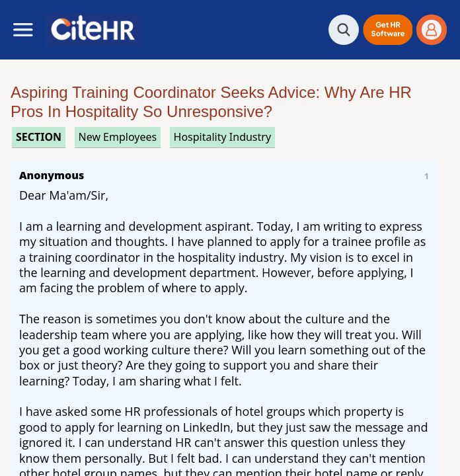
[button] (388, 30)
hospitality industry (223, 137)
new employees (118, 137)
